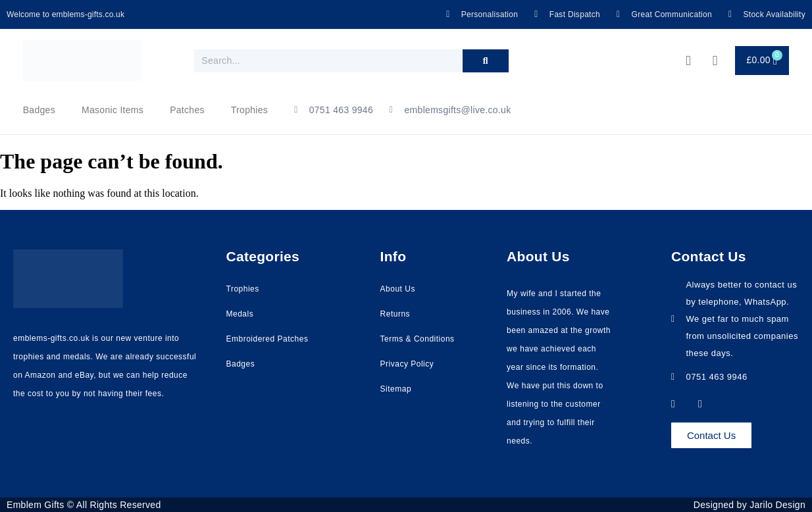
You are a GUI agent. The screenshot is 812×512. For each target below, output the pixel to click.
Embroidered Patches (267, 339)
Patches (187, 110)
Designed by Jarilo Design (749, 505)
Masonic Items (113, 110)
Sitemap (396, 389)
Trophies (249, 110)
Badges (39, 110)
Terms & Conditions (418, 339)
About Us (398, 289)
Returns (395, 314)
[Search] (486, 61)
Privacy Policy (407, 364)
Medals (240, 314)
